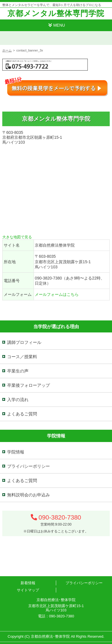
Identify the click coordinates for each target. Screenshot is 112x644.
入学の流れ (18, 400)
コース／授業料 (22, 357)
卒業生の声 (18, 371)
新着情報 (28, 583)
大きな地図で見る (17, 237)
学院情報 (16, 452)
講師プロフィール (24, 342)
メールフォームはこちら (57, 294)
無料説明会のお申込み (28, 495)
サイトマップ (28, 590)
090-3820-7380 (60, 517)
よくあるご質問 (22, 414)
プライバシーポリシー (28, 466)
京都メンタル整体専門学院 (56, 13)
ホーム (7, 50)
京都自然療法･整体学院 (50, 636)
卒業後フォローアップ (28, 385)
